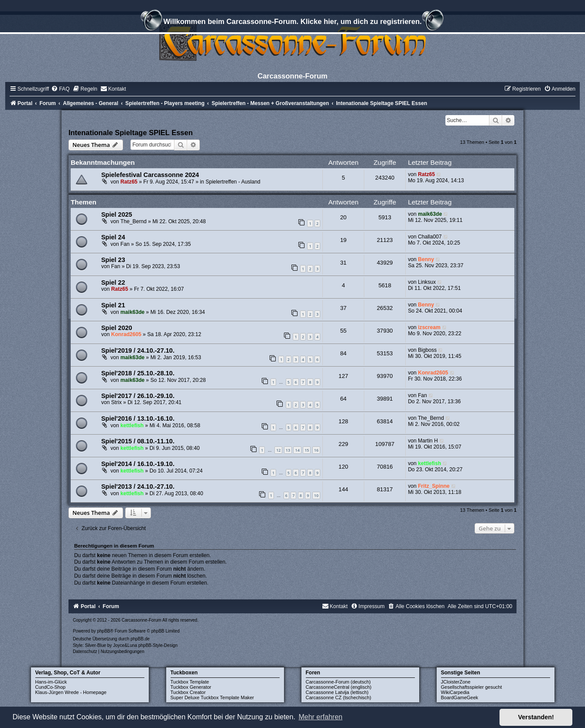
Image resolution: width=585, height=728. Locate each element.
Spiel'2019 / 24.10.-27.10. (138, 350)
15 (307, 450)
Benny (426, 259)
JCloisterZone (456, 682)
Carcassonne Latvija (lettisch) (337, 692)
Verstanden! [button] (536, 717)
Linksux (427, 282)
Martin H (428, 441)
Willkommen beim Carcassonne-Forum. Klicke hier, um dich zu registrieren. (292, 23)
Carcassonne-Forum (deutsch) (338, 682)
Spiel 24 (113, 237)
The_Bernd (133, 221)
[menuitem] (60, 89)
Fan (125, 244)
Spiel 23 (113, 260)
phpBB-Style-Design (158, 645)
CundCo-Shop (51, 687)
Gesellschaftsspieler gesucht (472, 687)
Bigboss (427, 350)
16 (316, 450)
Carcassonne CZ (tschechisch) (339, 697)
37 (344, 308)
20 (344, 217)
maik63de (430, 214)
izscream (429, 327)
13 (288, 450)
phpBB (103, 631)
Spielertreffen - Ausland (233, 182)
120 (343, 467)
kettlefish (132, 425)
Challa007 (430, 237)
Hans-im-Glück (51, 682)
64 (344, 399)
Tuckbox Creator (188, 692)
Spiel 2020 (117, 328)
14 (297, 450)
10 (316, 495)
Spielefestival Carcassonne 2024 (150, 175)
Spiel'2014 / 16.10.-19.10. (138, 464)
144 (343, 489)
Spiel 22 (113, 282)
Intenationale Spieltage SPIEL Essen (131, 133)
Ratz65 (129, 182)
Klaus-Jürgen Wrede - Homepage (71, 692)
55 (344, 331)
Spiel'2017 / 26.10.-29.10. (138, 396)
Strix (116, 402)
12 (278, 450)
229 (343, 444)
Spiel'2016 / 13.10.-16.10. (138, 418)
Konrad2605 (126, 334)
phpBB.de (140, 639)
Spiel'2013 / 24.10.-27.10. (138, 486)
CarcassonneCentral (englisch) (339, 687)
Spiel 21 (113, 305)
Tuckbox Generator (191, 687)
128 (343, 421)
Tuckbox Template (190, 682)
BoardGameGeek (460, 697)
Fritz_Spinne (434, 486)
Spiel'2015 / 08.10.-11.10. (138, 441)
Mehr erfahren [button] (320, 717)
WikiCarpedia (455, 692)
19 (344, 240)
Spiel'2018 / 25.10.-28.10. (138, 373)
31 (344, 263)
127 (343, 376)
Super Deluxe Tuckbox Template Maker (212, 697)
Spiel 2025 (117, 214)
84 (344, 353)
